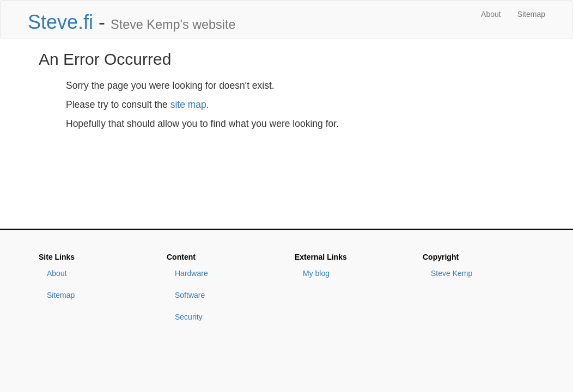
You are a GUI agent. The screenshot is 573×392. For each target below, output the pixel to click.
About (491, 14)
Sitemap (531, 14)
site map (188, 105)
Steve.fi (60, 22)
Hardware (191, 273)
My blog (316, 273)
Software (190, 295)
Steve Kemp (452, 273)
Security (189, 317)
